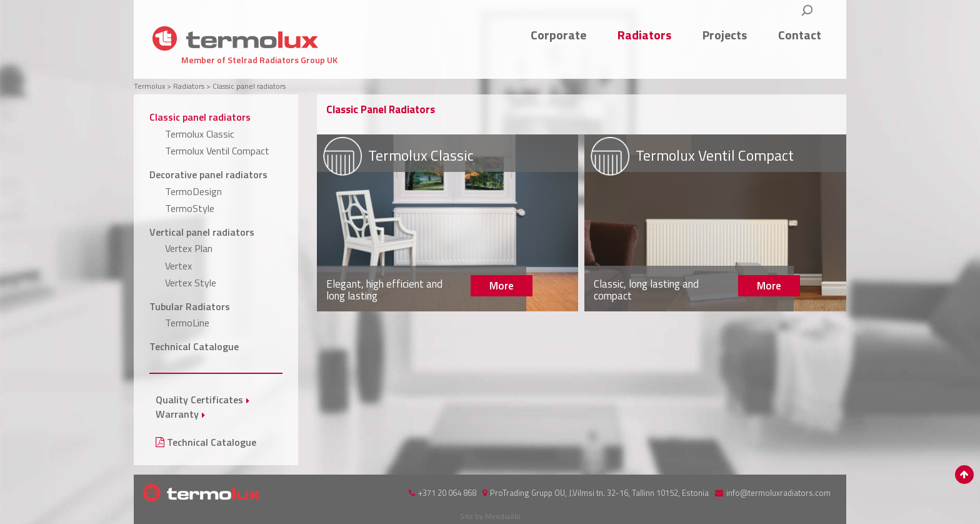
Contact (800, 35)
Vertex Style (191, 283)
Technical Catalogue (194, 346)
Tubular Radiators (190, 306)
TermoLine (187, 323)
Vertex (178, 266)
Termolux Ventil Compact (217, 151)
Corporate (558, 35)
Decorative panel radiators (208, 174)
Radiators (644, 35)
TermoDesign (193, 191)
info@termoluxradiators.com (778, 493)
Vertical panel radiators (202, 232)
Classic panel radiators (200, 117)
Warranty (177, 414)
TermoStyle (190, 208)
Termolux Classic (200, 134)
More (448, 223)
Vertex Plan (189, 248)
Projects (725, 35)
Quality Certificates (199, 400)
